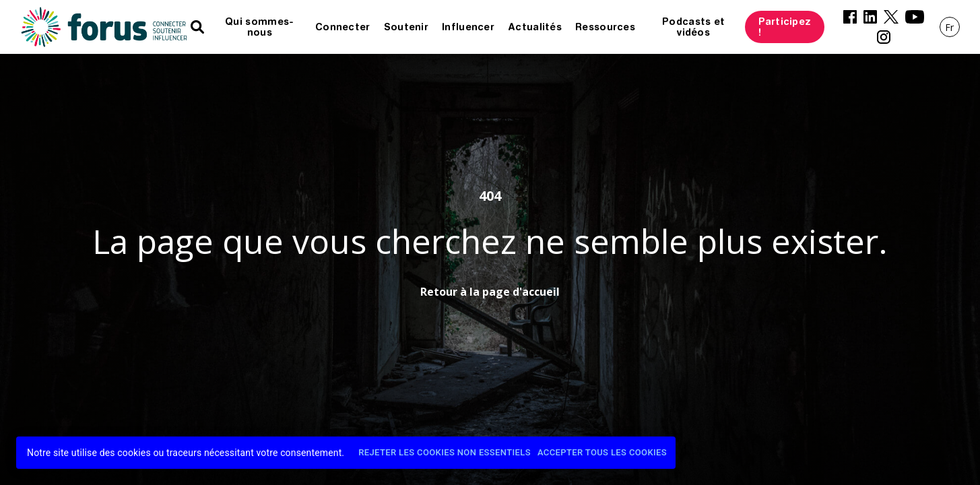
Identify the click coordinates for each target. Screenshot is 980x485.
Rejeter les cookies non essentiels (445, 453)
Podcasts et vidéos (693, 27)
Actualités (535, 27)
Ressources (605, 27)
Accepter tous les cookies (602, 453)
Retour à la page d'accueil (490, 292)
